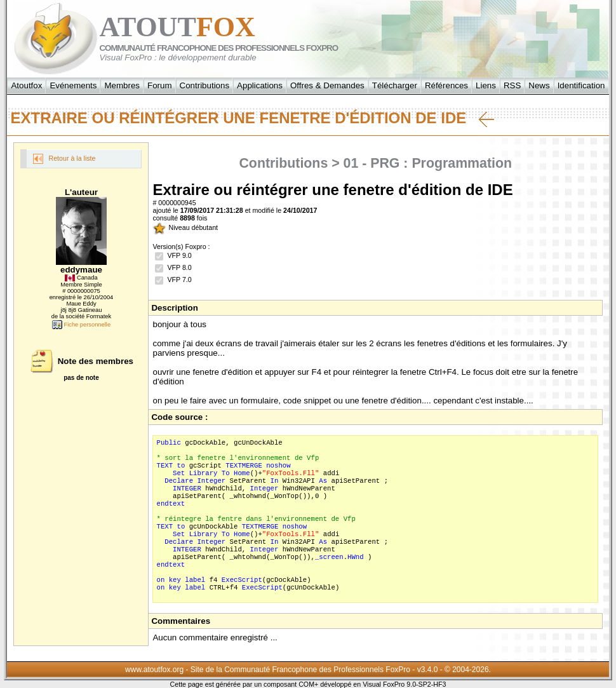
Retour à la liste (64, 159)
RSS (512, 85)
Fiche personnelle (81, 325)
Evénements (73, 85)
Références (446, 85)
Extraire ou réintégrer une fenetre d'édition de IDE (252, 118)
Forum (160, 85)
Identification (581, 85)
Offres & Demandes (327, 85)
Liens (486, 85)
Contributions (205, 85)
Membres (122, 85)
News (539, 85)
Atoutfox (26, 85)
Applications (260, 85)
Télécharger (395, 85)
